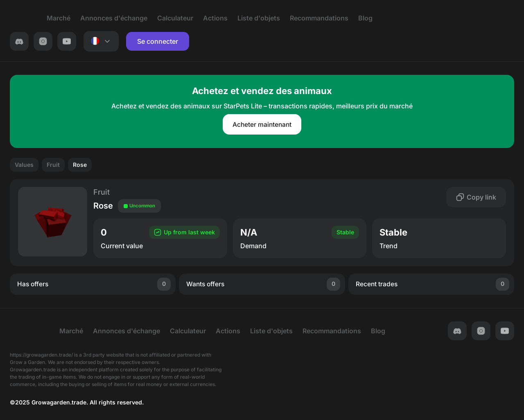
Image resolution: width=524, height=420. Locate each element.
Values (24, 165)
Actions (208, 18)
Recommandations (312, 18)
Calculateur (168, 18)
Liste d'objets (251, 18)
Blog (358, 18)
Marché (51, 18)
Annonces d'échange (106, 18)
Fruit (53, 165)
